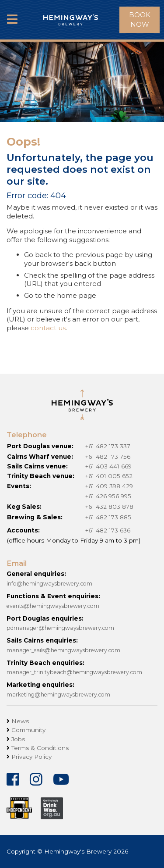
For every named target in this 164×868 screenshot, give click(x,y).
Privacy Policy (31, 757)
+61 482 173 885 (108, 517)
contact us (48, 328)
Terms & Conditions (40, 748)
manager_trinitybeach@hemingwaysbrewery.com (74, 672)
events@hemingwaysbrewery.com (53, 606)
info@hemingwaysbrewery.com (49, 584)
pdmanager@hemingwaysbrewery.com (60, 628)
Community (28, 730)
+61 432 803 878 (109, 507)
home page (77, 295)
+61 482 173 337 (108, 446)
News (20, 721)
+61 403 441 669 (108, 466)
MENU (12, 27)
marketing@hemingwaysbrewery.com (58, 695)
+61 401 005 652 (109, 476)
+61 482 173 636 (108, 530)
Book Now (140, 20)
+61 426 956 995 (108, 496)
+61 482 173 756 (108, 457)
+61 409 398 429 (109, 486)
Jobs (18, 739)
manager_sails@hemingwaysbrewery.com (63, 650)
